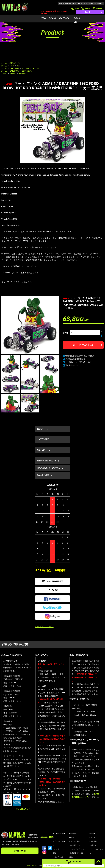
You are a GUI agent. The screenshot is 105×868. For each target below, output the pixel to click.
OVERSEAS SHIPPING (94, 3)
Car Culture (27, 71)
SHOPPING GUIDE (79, 3)
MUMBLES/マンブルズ (44, 627)
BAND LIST (77, 20)
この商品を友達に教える (75, 359)
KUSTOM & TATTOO (30, 68)
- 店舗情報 (93, 841)
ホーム (4, 63)
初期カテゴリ (15, 63)
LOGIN (75, 8)
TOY (19, 66)
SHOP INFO (43, 475)
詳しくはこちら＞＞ (24, 809)
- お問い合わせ (95, 845)
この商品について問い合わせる (78, 362)
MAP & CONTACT (66, 3)
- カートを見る (75, 841)
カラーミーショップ (32, 866)
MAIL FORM (20, 851)
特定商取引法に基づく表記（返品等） (81, 356)
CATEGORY (65, 18)
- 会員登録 (73, 833)
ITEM (43, 18)
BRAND (53, 18)
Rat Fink (22, 73)
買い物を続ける (72, 365)
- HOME (92, 833)
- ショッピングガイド (77, 849)
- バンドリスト (58, 857)
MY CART (86, 8)
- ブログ (92, 837)
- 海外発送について (76, 845)
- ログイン (73, 837)
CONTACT (97, 8)
